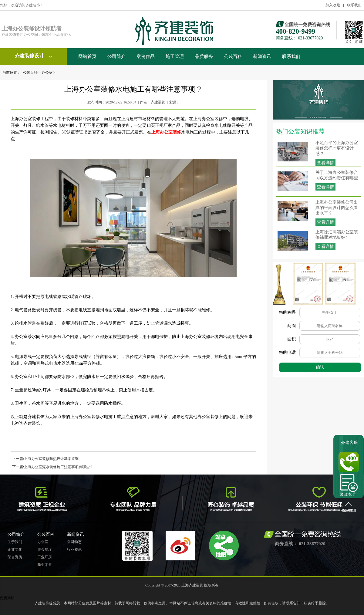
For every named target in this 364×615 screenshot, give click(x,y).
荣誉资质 (15, 557)
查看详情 (325, 163)
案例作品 (146, 56)
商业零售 (45, 565)
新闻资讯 (262, 56)
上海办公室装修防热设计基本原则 (51, 459)
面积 (292, 339)
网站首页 (87, 56)
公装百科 (233, 56)
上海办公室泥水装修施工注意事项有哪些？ (59, 467)
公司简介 (116, 56)
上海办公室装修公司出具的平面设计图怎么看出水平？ (337, 208)
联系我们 (354, 5)
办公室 (47, 73)
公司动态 (74, 542)
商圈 (292, 326)
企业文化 (15, 549)
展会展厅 (45, 549)
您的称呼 (287, 312)
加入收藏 (333, 5)
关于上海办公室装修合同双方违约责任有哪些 (337, 175)
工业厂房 (45, 557)
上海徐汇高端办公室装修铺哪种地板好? (337, 235)
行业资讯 (74, 549)
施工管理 (175, 56)
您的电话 (287, 352)
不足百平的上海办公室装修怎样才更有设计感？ (337, 148)
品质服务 (204, 56)
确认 (320, 367)
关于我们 (15, 542)
